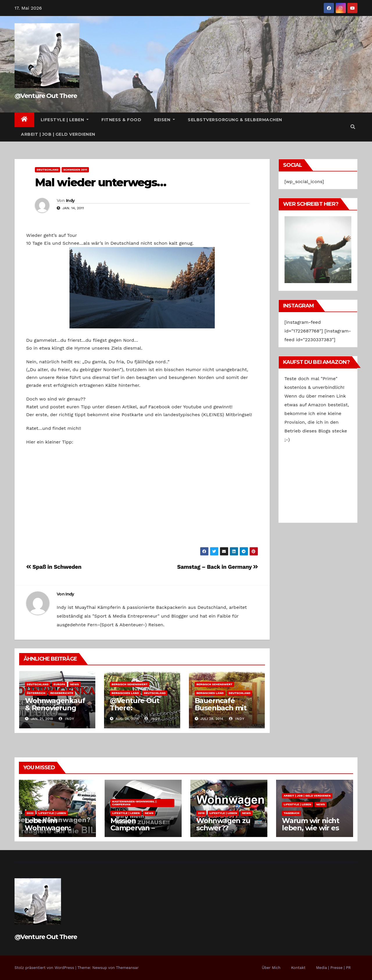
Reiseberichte (62, 693)
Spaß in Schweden (54, 567)
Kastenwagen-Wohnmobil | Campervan (134, 803)
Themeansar (127, 968)
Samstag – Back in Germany (218, 567)
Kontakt (298, 968)
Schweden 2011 (75, 170)
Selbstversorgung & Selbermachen (235, 120)
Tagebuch (291, 813)
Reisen (164, 120)
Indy (70, 201)
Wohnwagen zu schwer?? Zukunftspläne (223, 828)
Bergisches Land (125, 693)
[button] (353, 127)
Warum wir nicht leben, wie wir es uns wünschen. (311, 828)
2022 (30, 813)
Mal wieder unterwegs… (100, 182)
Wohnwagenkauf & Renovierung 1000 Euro (55, 708)
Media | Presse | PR (333, 968)
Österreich (36, 693)
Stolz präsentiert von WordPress (45, 968)
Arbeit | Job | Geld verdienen (58, 134)
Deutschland (48, 170)
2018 (201, 813)
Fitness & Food (121, 120)
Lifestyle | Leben (65, 120)
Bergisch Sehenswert (130, 684)
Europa (59, 684)
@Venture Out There (46, 96)
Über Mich (271, 968)
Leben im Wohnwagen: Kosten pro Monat (55, 828)
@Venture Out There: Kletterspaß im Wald (135, 711)
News (74, 684)
